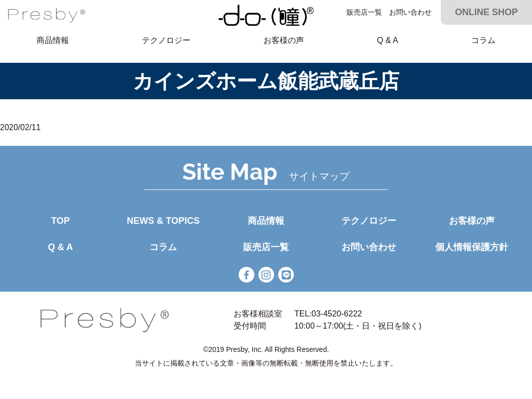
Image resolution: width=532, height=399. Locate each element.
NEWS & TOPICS (163, 221)
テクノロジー (166, 40)
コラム (483, 40)
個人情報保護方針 (472, 247)
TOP (61, 221)
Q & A (388, 40)
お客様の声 (284, 40)
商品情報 (53, 40)
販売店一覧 (364, 12)
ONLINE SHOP (486, 12)
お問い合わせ (410, 12)
